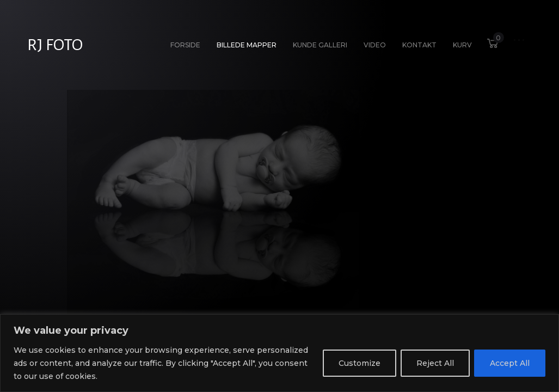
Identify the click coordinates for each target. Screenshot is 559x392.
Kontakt (419, 45)
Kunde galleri (320, 45)
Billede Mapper (247, 45)
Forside (185, 45)
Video (375, 45)
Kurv (460, 42)
